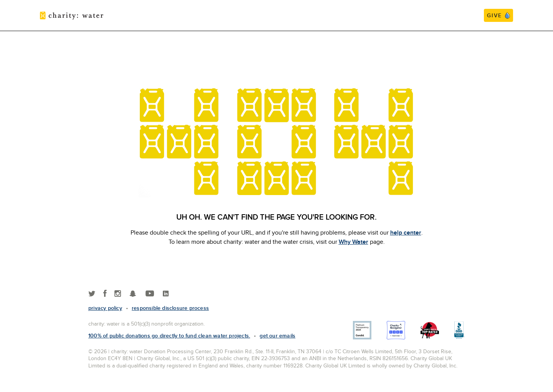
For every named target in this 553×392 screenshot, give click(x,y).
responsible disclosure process (170, 308)
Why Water (353, 242)
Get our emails (277, 336)
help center (406, 232)
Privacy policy (105, 308)
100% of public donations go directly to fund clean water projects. (169, 336)
